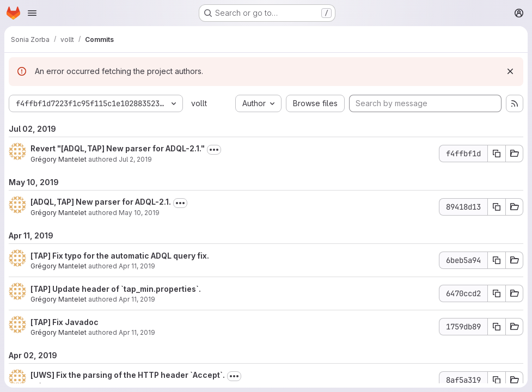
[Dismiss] (510, 71)
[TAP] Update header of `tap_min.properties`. (116, 289)
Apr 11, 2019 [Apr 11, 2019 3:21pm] (137, 299)
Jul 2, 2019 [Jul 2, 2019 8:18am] (135, 159)
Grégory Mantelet (59, 159)
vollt (199, 103)
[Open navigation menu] (32, 13)
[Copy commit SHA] (497, 154)
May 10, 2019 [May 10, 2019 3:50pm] (139, 213)
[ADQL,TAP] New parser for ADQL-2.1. (101, 202)
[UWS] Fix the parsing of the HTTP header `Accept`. (128, 375)
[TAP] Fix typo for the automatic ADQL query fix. (120, 256)
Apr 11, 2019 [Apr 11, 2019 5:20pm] (137, 266)
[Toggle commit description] (214, 150)
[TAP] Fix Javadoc (65, 322)
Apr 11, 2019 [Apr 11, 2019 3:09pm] (137, 332)
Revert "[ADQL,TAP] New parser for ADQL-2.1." (118, 148)
